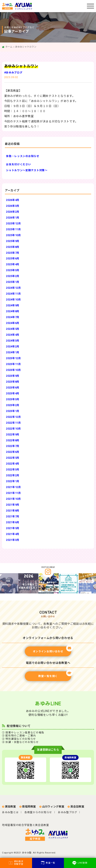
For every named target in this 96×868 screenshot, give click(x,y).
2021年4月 (13, 534)
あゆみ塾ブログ (68, 812)
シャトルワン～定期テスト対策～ (27, 170)
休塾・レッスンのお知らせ (23, 156)
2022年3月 (13, 470)
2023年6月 (13, 388)
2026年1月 (13, 218)
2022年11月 (14, 423)
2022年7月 (13, 446)
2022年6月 (13, 452)
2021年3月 (13, 540)
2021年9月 (13, 505)
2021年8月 (13, 511)
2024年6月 (13, 323)
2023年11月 (14, 364)
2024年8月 (13, 311)
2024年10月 (14, 300)
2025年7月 (13, 253)
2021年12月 (14, 487)
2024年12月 (14, 288)
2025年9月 (13, 241)
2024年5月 (13, 329)
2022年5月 (13, 458)
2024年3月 (13, 341)
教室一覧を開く (55, 674)
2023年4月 (13, 393)
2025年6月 (13, 258)
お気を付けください (18, 164)
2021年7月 (13, 516)
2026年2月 (13, 212)
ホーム (9, 47)
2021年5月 (13, 528)
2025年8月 (13, 247)
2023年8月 (13, 382)
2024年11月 (14, 294)
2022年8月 (13, 440)
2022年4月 (13, 464)
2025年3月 (13, 270)
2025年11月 (14, 229)
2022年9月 (13, 435)
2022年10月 (14, 429)
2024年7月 (13, 317)
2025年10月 (14, 235)
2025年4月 (13, 264)
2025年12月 (14, 223)
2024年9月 (13, 305)
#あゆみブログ (13, 73)
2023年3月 (13, 399)
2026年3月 (13, 206)
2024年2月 (13, 346)
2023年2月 (13, 405)
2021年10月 (14, 499)
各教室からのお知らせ (38, 812)
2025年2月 (13, 276)
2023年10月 (14, 370)
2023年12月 (14, 358)
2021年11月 (14, 493)
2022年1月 (13, 481)
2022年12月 (14, 417)
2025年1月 (13, 282)
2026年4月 (13, 200)
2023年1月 (13, 411)
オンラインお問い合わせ (52, 650)
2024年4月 (13, 335)
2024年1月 (13, 352)
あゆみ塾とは (10, 812)
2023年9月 (13, 376)
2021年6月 (13, 522)
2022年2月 (13, 475)
